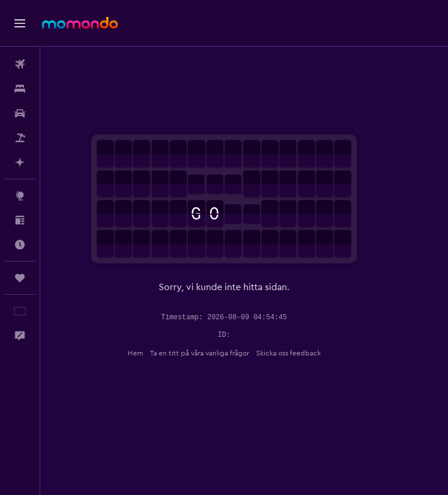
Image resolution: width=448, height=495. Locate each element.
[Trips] (20, 278)
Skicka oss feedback (308, 353)
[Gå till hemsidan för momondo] (80, 23)
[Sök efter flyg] (20, 64)
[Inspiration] (20, 220)
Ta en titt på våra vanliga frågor (219, 353)
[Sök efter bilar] (20, 113)
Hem (155, 353)
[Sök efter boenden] (20, 89)
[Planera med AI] (20, 162)
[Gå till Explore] (20, 196)
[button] (20, 23)
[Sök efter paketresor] (20, 138)
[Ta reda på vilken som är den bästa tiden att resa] (20, 245)
